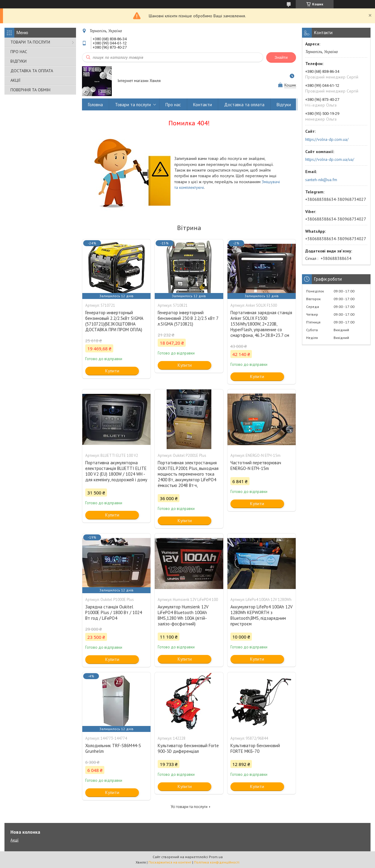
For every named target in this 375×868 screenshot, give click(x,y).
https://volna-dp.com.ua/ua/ (330, 159)
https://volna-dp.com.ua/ (327, 139)
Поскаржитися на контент (170, 862)
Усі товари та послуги (189, 807)
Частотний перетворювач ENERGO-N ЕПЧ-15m (256, 465)
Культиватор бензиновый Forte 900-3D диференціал (188, 748)
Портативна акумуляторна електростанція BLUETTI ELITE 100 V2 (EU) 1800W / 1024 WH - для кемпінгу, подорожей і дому (116, 471)
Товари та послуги (133, 105)
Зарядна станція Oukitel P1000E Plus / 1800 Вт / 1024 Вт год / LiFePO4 (114, 612)
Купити (112, 371)
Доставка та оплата (244, 105)
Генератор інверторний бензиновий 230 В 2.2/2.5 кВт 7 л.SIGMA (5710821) (188, 318)
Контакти (203, 105)
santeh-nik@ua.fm (321, 180)
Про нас (173, 105)
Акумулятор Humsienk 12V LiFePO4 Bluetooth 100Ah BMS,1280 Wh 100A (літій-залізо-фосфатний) (183, 615)
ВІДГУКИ (18, 61)
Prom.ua (216, 857)
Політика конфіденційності (217, 862)
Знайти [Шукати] (281, 57)
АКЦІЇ (15, 80)
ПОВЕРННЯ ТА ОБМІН (30, 90)
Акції (308, 105)
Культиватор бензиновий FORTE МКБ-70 (255, 748)
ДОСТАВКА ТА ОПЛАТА (32, 71)
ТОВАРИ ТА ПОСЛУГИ (30, 42)
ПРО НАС (19, 52)
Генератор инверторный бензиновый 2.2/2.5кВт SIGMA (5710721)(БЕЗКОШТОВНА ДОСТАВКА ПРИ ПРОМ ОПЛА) (114, 321)
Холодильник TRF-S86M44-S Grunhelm (113, 748)
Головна (95, 105)
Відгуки (284, 105)
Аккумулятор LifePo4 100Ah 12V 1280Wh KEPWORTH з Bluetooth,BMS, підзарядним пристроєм (262, 615)
